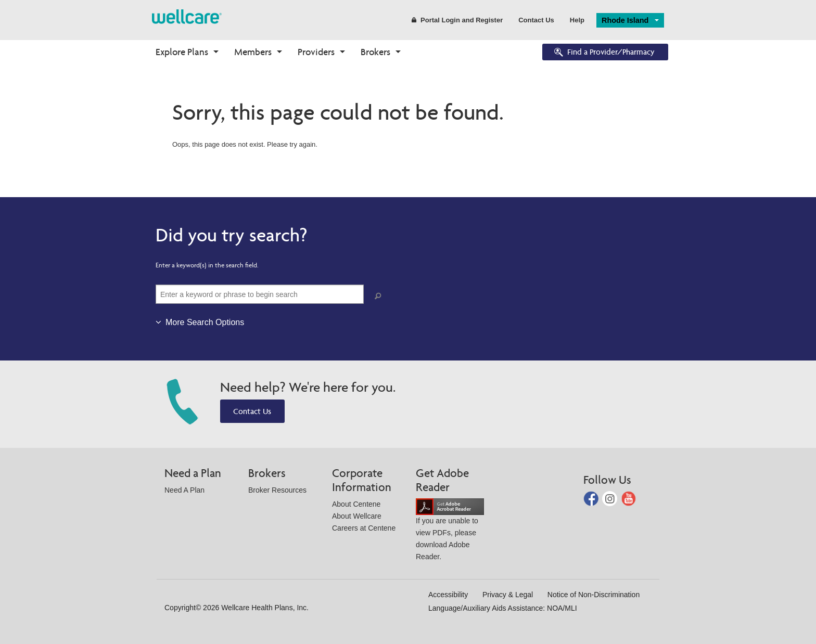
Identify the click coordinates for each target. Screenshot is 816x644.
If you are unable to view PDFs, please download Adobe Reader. (450, 531)
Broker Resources (277, 490)
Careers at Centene (364, 528)
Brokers (375, 52)
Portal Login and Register (457, 20)
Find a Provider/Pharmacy (604, 53)
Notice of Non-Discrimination (594, 595)
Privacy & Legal (508, 595)
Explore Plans (182, 52)
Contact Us (536, 20)
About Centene (356, 504)
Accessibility (448, 595)
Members (253, 52)
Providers (316, 52)
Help (577, 20)
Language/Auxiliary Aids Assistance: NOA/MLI (503, 608)
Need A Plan (184, 490)
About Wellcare (357, 516)
